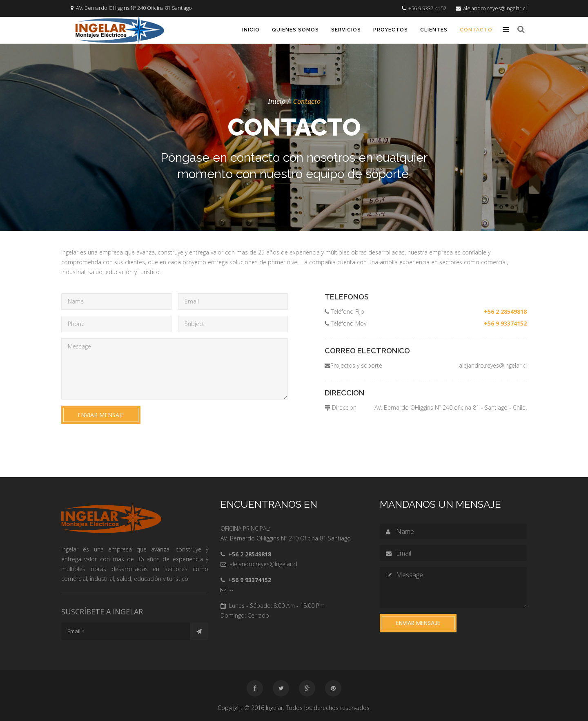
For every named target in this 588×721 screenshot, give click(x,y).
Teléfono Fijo (344, 311)
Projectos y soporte (353, 365)
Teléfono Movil (347, 323)
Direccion (341, 407)
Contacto (476, 30)
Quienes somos (295, 30)
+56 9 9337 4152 (427, 8)
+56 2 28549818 (505, 311)
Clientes (434, 30)
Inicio (251, 30)
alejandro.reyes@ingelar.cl (495, 8)
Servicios (346, 30)
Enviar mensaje (101, 415)
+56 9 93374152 (505, 323)
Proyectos (391, 30)
